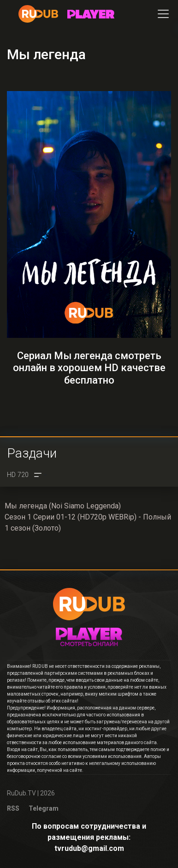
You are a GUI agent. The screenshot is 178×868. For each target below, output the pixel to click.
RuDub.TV (21, 793)
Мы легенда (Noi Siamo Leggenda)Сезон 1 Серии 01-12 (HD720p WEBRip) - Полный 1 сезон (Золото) (88, 517)
